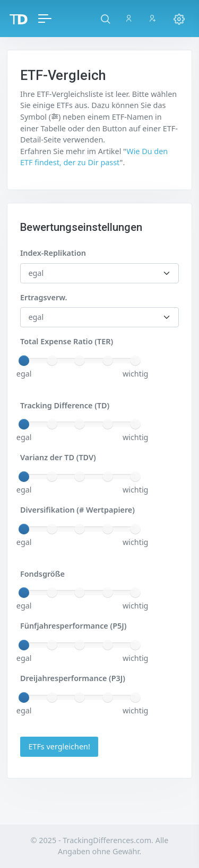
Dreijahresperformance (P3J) (73, 678)
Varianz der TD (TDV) (58, 457)
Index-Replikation (53, 253)
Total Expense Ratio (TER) (67, 341)
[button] (105, 19)
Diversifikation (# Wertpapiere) (77, 510)
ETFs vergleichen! (59, 746)
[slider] (24, 361)
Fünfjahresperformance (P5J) (73, 626)
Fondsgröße (42, 574)
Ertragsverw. (44, 297)
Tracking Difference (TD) (65, 405)
